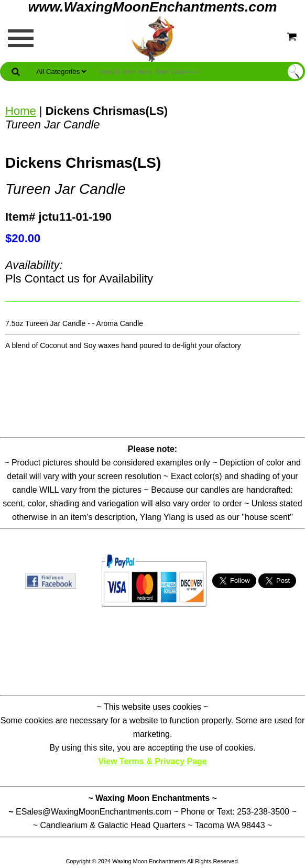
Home (21, 111)
